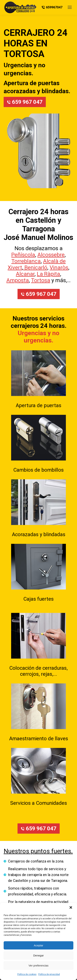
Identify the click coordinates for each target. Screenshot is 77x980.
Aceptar (38, 945)
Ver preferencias (38, 965)
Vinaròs (59, 267)
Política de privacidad (49, 974)
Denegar (38, 955)
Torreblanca (26, 261)
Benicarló (35, 267)
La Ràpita (48, 274)
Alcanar (25, 274)
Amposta (18, 280)
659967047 (52, 7)
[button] (71, 908)
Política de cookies (27, 974)
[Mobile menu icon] (70, 7)
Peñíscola (23, 255)
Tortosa (41, 280)
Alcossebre (51, 255)
